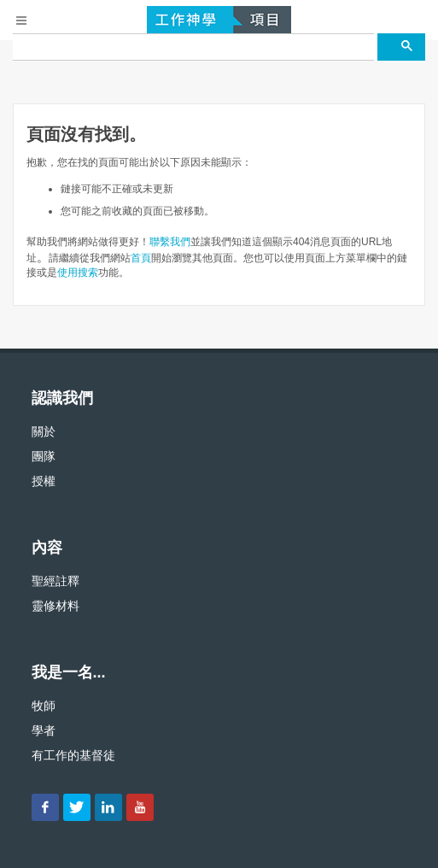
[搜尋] (193, 47)
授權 (44, 481)
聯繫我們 (170, 242)
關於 (44, 431)
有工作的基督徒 (73, 755)
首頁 (141, 258)
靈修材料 (55, 606)
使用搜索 (78, 273)
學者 (44, 730)
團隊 (44, 456)
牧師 (44, 706)
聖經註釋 (55, 581)
